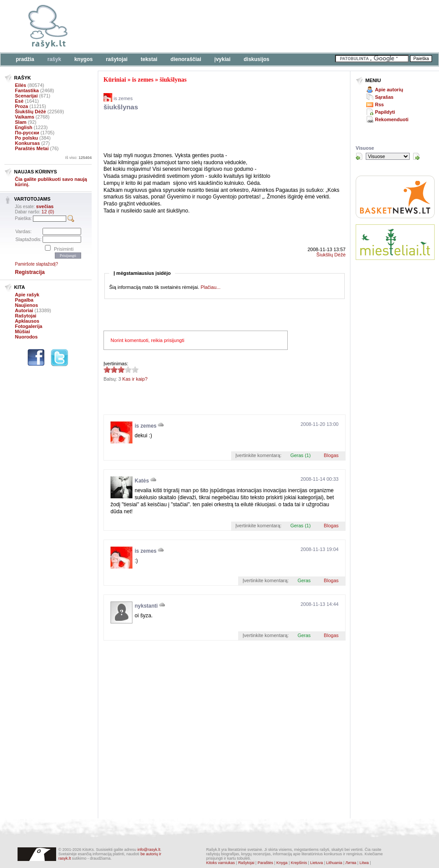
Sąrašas (384, 97)
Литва (351, 863)
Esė (19, 101)
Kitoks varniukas (221, 863)
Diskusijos (257, 59)
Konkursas (27, 143)
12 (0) (48, 212)
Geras (304, 580)
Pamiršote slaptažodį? (36, 264)
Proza (21, 106)
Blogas (331, 455)
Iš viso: (78, 158)
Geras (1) (300, 455)
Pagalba (24, 300)
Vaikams (25, 117)
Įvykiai (223, 59)
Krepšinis (299, 863)
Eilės (21, 85)
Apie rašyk (27, 295)
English (24, 127)
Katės (142, 481)
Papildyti (385, 112)
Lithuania (334, 863)
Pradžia (25, 59)
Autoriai (24, 310)
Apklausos (27, 321)
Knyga (282, 863)
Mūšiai (22, 331)
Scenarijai (26, 96)
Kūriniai (115, 80)
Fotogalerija (29, 326)
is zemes (143, 80)
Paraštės (265, 863)
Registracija (30, 272)
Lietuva (316, 863)
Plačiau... (210, 287)
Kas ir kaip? (135, 379)
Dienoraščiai (186, 59)
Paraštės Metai (32, 148)
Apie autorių (389, 90)
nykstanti (146, 606)
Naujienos (27, 305)
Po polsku (27, 138)
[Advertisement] (206, 133)
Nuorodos (26, 337)
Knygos (83, 59)
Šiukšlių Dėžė (30, 112)
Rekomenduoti (392, 119)
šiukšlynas (173, 80)
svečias (45, 206)
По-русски (27, 133)
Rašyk (54, 59)
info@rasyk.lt (149, 850)
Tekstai (149, 59)
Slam (21, 122)
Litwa (364, 863)
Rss (379, 104)
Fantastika (27, 90)
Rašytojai (116, 59)
